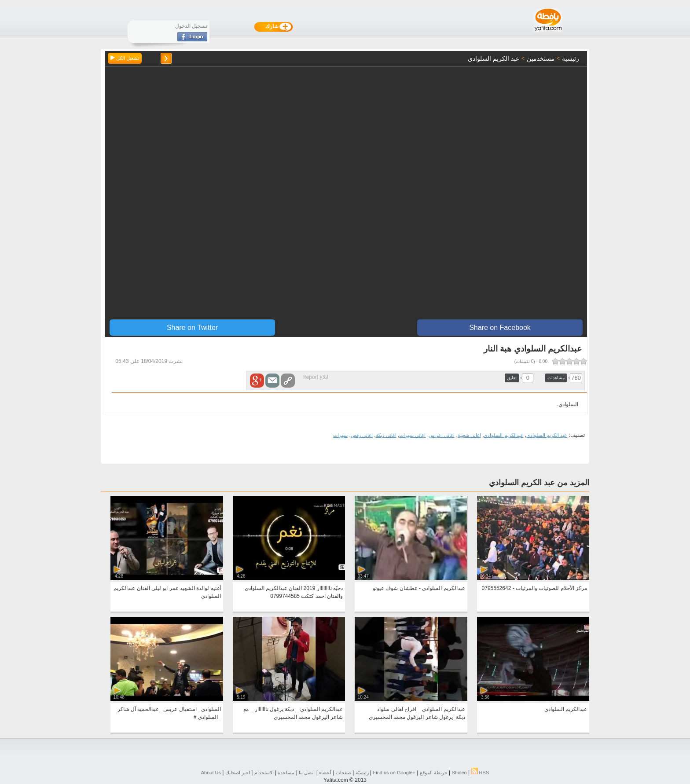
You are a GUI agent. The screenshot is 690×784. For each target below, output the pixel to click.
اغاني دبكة (386, 435)
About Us (211, 773)
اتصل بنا (307, 773)
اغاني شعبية (469, 435)
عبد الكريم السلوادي (547, 435)
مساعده (286, 773)
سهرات (340, 435)
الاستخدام (264, 773)
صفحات (343, 773)
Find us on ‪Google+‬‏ (394, 773)
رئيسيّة (362, 773)
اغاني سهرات (412, 435)
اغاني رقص (362, 435)
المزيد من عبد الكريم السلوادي (539, 483)
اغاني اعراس (442, 435)
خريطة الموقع (434, 773)
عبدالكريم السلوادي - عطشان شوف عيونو (419, 588)
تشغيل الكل (125, 58)
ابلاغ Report (315, 377)
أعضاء (325, 773)
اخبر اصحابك (238, 773)
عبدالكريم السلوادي (503, 435)
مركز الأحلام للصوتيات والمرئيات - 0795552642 (534, 588)
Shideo (459, 773)
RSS (480, 773)
